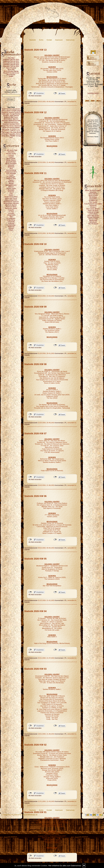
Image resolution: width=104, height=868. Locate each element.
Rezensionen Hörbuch (11, 202)
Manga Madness (93, 217)
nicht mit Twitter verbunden (55, 93)
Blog (11, 168)
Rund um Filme (11, 207)
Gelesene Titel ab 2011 (11, 61)
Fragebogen (11, 177)
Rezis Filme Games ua (11, 73)
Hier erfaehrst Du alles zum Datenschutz (65, 866)
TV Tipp (11, 212)
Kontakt (49, 40)
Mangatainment (11, 185)
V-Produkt (11, 222)
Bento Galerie (11, 160)
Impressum (59, 40)
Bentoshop (93, 197)
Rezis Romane (11, 68)
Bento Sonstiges (11, 163)
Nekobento (93, 222)
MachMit (11, 182)
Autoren (11, 155)
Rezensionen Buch (11, 197)
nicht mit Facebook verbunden (30, 93)
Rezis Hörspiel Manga (11, 71)
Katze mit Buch (93, 210)
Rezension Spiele (11, 208)
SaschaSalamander (31, 102)
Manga (11, 183)
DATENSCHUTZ (93, 93)
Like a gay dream (93, 215)
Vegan (11, 76)
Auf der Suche (11, 153)
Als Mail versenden (35, 96)
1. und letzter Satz (11, 150)
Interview (11, 165)
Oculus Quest (11, 188)
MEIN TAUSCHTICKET (93, 190)
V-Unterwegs (11, 225)
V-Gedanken (11, 218)
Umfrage (11, 213)
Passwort (11, 190)
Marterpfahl (93, 220)
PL (66, 102)
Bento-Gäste (11, 158)
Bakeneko (93, 192)
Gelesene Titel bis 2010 (11, 60)
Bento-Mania (93, 194)
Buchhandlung (11, 170)
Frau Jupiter (93, 202)
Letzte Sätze (93, 214)
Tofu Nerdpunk (93, 224)
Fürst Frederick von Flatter (93, 204)
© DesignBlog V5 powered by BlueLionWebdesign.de (19, 815)
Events (11, 175)
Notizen (11, 187)
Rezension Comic (11, 198)
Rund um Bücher (11, 205)
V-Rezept (11, 223)
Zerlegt (11, 228)
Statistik (11, 210)
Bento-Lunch (93, 195)
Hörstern (93, 207)
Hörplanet (93, 205)
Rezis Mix (11, 70)
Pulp (11, 193)
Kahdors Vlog (11, 178)
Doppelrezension (11, 172)
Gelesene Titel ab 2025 (11, 66)
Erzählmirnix (93, 200)
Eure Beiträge (11, 173)
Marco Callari (93, 219)
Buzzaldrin (93, 199)
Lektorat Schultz (93, 212)
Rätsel (11, 195)
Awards (11, 157)
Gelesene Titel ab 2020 (11, 65)
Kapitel (11, 180)
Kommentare (59, 102)
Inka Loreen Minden (93, 209)
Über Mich (11, 58)
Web (11, 217)
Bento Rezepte (11, 162)
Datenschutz (70, 40)
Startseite (33, 40)
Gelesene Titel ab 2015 (11, 63)
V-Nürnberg (11, 220)
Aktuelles (11, 152)
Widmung (11, 227)
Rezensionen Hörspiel (11, 203)
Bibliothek (11, 167)
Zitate (11, 230)
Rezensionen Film (11, 200)
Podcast (11, 192)
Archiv (41, 40)
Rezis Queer (11, 75)
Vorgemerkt (11, 215)
